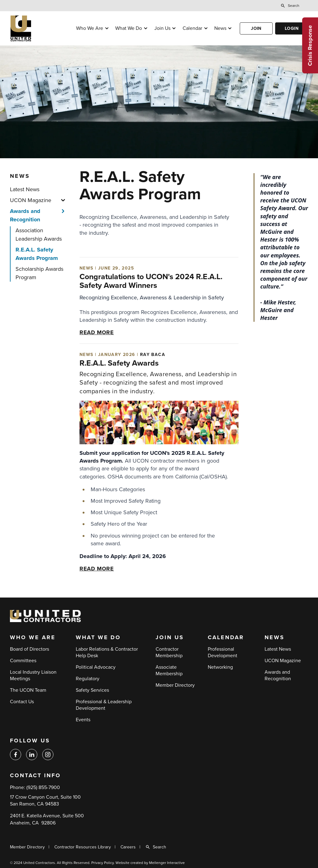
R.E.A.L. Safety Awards (119, 363)
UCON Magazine (31, 200)
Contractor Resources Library (83, 847)
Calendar (192, 28)
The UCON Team (28, 690)
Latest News (25, 189)
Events (83, 720)
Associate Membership (169, 670)
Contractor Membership (169, 652)
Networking (220, 667)
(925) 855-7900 (43, 787)
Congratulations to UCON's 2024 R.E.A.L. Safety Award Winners (151, 281)
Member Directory (175, 685)
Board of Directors (30, 649)
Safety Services (92, 690)
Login (292, 28)
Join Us (162, 28)
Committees (23, 661)
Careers (128, 847)
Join (256, 28)
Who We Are (90, 28)
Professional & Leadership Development (104, 705)
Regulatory (88, 679)
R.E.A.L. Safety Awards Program (37, 254)
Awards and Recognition (25, 215)
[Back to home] (39, 28)
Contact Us (22, 702)
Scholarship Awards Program (39, 273)
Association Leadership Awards (39, 235)
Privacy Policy (102, 863)
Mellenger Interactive (167, 863)
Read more (97, 332)
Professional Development (223, 652)
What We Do (129, 28)
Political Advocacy (96, 667)
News (220, 28)
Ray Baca (153, 355)
